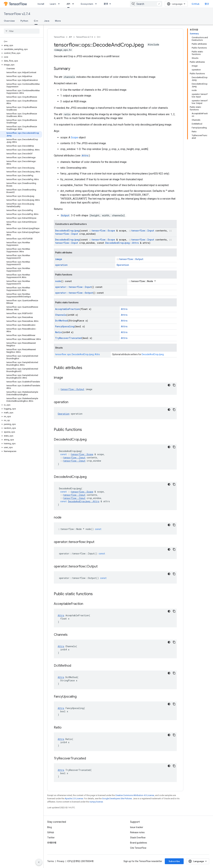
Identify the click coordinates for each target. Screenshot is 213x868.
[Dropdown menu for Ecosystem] (97, 4)
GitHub (196, 4)
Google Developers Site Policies (117, 798)
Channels (61, 315)
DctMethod (61, 321)
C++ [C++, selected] (36, 21)
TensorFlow (59, 37)
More (58, 21)
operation (61, 265)
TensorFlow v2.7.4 (17, 14)
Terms (51, 861)
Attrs (85, 156)
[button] (21, 45)
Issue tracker (137, 827)
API (70, 37)
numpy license (96, 802)
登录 (207, 4)
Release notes (137, 832)
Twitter (51, 838)
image (59, 259)
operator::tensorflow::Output (74, 293)
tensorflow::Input (143, 231)
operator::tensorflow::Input (73, 287)
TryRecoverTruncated (68, 338)
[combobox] (146, 4)
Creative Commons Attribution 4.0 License (135, 795)
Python (24, 21)
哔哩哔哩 (52, 843)
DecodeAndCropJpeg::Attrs (122, 243)
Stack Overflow (138, 838)
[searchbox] (22, 31)
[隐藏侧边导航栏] (39, 862)
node (58, 281)
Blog (50, 827)
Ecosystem (87, 4)
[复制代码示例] (174, 385)
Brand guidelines (139, 843)
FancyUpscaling (65, 326)
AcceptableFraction (67, 309)
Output (65, 215)
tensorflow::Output (131, 259)
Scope (74, 137)
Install (41, 4)
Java (47, 21)
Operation (123, 265)
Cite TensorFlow (138, 848)
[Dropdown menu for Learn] (60, 4)
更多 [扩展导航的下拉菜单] (106, 4)
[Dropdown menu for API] (74, 4)
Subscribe (174, 861)
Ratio (58, 332)
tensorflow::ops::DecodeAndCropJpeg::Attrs (77, 354)
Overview (9, 21)
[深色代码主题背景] (169, 385)
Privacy (61, 861)
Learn (53, 4)
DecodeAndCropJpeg (67, 231)
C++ (99, 37)
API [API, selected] (68, 4)
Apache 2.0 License (74, 798)
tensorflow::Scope (103, 231)
